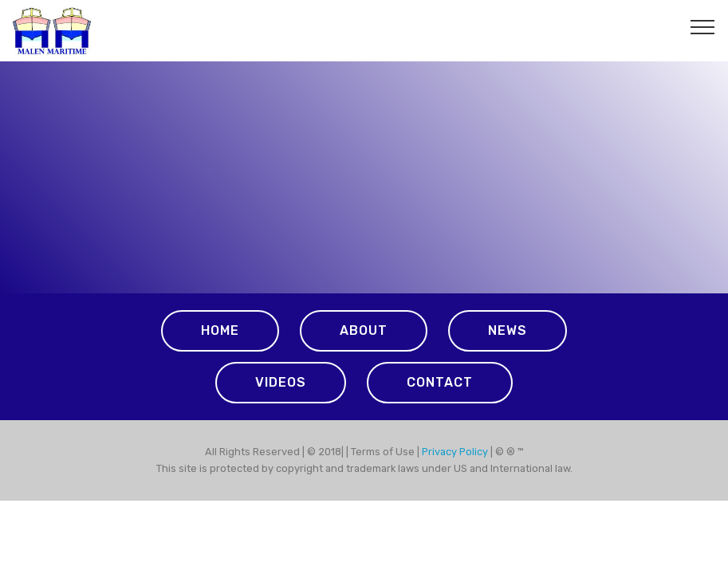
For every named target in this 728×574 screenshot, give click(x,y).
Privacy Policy (456, 452)
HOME (220, 330)
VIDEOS (281, 382)
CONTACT (440, 382)
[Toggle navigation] (703, 26)
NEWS (508, 330)
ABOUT (364, 330)
